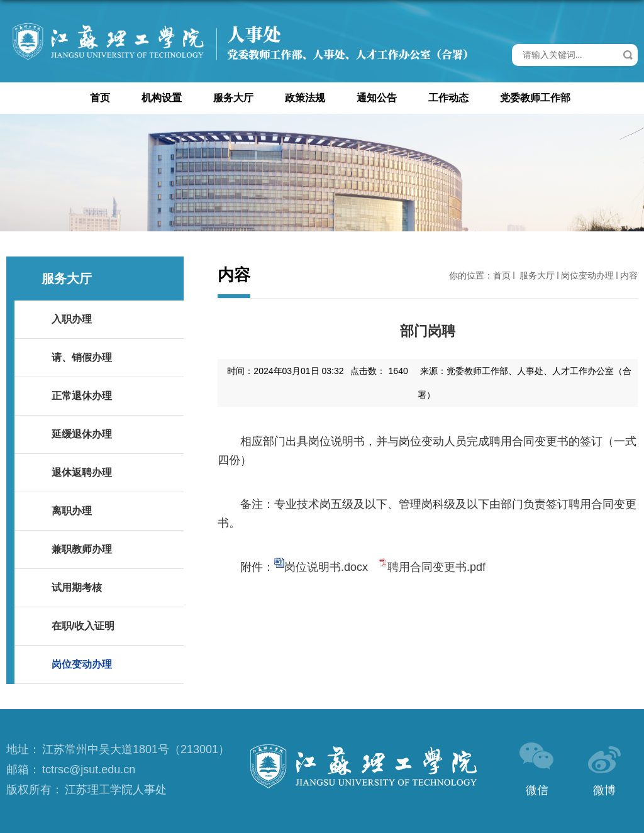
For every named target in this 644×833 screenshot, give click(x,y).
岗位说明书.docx (326, 567)
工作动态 (448, 98)
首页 (100, 98)
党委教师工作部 (535, 98)
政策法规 (305, 98)
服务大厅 (233, 98)
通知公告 (377, 98)
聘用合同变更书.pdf (436, 567)
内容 (629, 275)
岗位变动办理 (587, 275)
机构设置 (162, 98)
